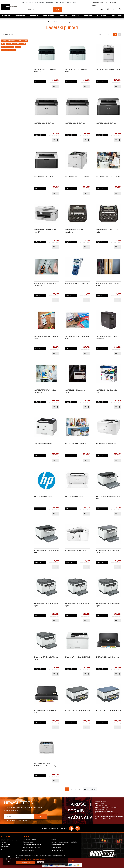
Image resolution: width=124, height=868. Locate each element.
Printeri (64, 16)
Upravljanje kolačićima (58, 850)
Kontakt (94, 5)
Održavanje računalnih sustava (31, 847)
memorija (18, 47)
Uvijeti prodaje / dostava (29, 839)
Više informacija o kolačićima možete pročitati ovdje (30, 859)
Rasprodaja (51, 2)
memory (11, 47)
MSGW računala (56, 847)
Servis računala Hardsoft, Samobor (32, 845)
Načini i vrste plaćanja (58, 845)
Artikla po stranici (90, 789)
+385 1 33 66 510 (111, 2)
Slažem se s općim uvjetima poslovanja (18, 821)
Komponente (20, 16)
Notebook (9, 44)
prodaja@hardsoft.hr (98, 2)
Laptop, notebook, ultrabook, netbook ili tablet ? (65, 842)
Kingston (5, 47)
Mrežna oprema (49, 16)
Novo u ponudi (40, 2)
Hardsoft (80, 811)
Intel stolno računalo (20, 44)
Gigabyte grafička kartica (9, 41)
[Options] (41, 862)
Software (88, 16)
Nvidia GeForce (22, 41)
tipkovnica (12, 50)
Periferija (34, 16)
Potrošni (75, 16)
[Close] (26, 862)
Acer (3, 44)
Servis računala (73, 2)
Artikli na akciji (28, 2)
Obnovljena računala (28, 850)
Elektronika (102, 16)
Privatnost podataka (28, 842)
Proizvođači (61, 2)
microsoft (5, 50)
